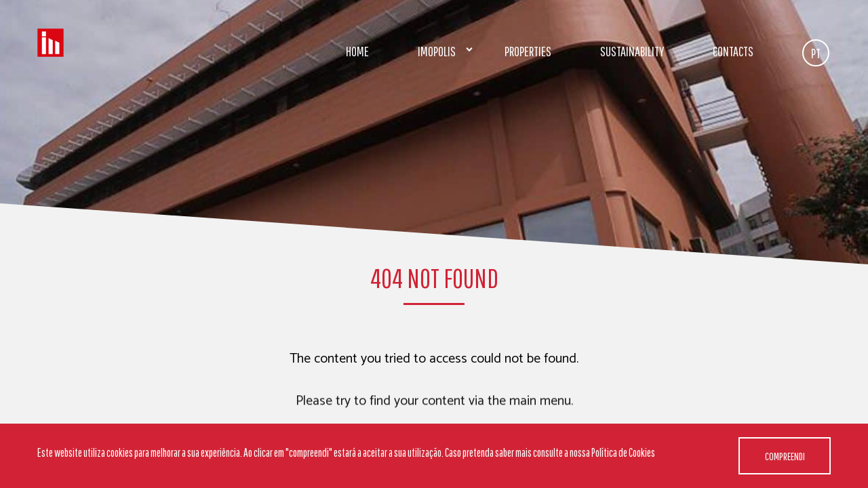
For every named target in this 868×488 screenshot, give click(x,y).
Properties (528, 51)
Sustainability (632, 51)
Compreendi (785, 456)
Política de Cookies (623, 452)
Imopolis (437, 51)
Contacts (733, 51)
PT (816, 53)
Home (357, 51)
